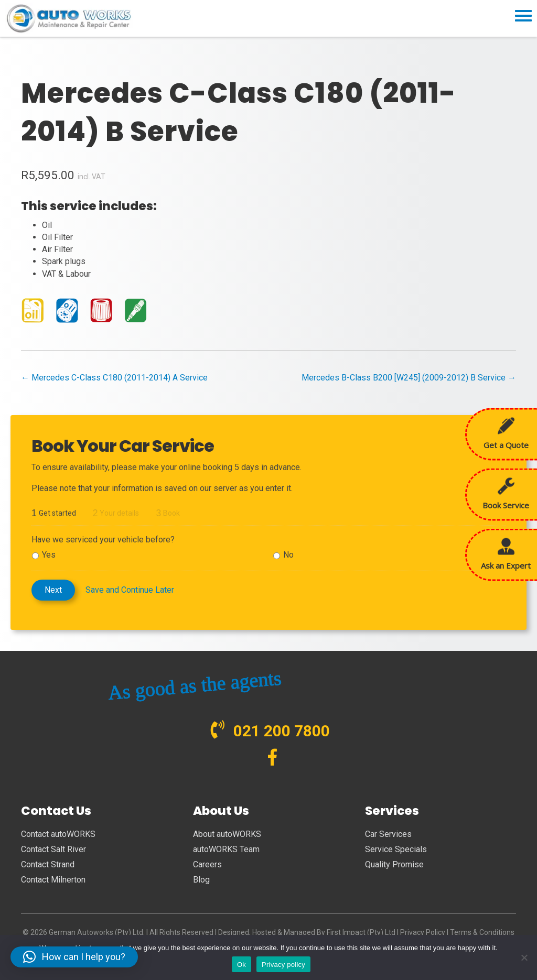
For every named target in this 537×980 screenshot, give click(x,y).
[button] (74, 957)
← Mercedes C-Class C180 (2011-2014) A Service (114, 378)
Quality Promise (394, 864)
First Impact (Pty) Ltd (361, 932)
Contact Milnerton (53, 880)
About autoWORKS (227, 834)
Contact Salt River (53, 849)
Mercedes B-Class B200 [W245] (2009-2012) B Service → (409, 378)
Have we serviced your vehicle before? (103, 540)
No (288, 555)
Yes (49, 555)
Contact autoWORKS (58, 834)
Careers (207, 864)
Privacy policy (283, 965)
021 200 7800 (282, 731)
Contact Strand (48, 864)
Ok (241, 965)
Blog (201, 880)
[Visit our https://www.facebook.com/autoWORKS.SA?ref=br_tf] (272, 759)
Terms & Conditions (482, 932)
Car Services (388, 834)
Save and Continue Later (130, 590)
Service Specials (396, 849)
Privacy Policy (423, 932)
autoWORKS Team (226, 849)
